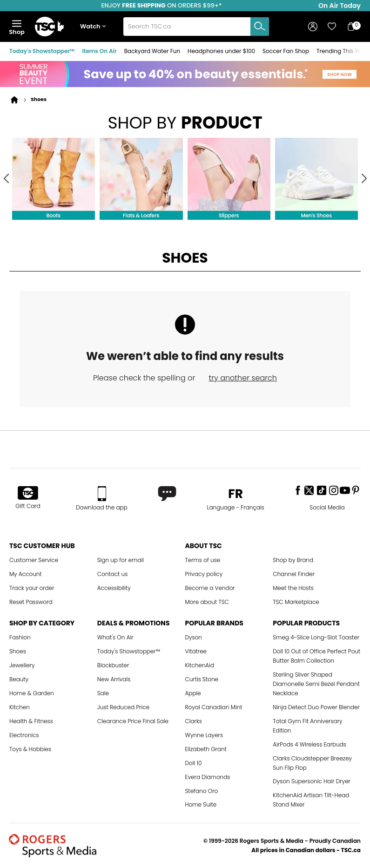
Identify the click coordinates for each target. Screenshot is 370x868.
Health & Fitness (31, 721)
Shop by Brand (293, 560)
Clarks (194, 721)
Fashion (20, 637)
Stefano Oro (202, 791)
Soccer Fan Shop (286, 51)
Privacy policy (204, 574)
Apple (193, 693)
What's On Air (115, 637)
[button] (95, 27)
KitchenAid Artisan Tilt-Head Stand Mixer (311, 800)
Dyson (194, 637)
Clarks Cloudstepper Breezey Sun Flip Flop (312, 763)
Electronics (24, 735)
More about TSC (207, 602)
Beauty (19, 679)
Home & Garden (32, 693)
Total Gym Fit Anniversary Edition (307, 726)
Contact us (113, 574)
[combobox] (196, 27)
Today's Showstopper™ (42, 51)
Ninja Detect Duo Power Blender (316, 707)
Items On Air (99, 51)
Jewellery (22, 665)
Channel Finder (294, 574)
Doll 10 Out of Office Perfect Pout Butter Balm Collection (316, 656)
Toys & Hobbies (30, 749)
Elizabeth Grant (206, 749)
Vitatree (196, 651)
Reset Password (31, 602)
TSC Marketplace (296, 602)
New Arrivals (114, 679)
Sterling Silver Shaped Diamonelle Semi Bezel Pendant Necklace (316, 684)
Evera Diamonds (208, 777)
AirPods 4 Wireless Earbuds (309, 744)
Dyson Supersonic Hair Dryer (312, 781)
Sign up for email (121, 560)
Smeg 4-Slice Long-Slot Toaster (316, 637)
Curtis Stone (202, 679)
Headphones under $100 (221, 51)
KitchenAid (200, 665)
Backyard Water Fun (152, 51)
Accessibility (114, 588)
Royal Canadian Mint (214, 707)
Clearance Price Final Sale (133, 721)
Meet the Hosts (293, 588)
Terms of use (203, 560)
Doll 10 (194, 763)
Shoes (18, 651)
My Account (26, 574)
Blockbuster (113, 665)
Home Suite (201, 804)
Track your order (32, 588)
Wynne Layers (204, 735)
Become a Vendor (210, 588)
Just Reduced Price (123, 707)
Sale (103, 693)
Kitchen (20, 707)
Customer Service (34, 560)
